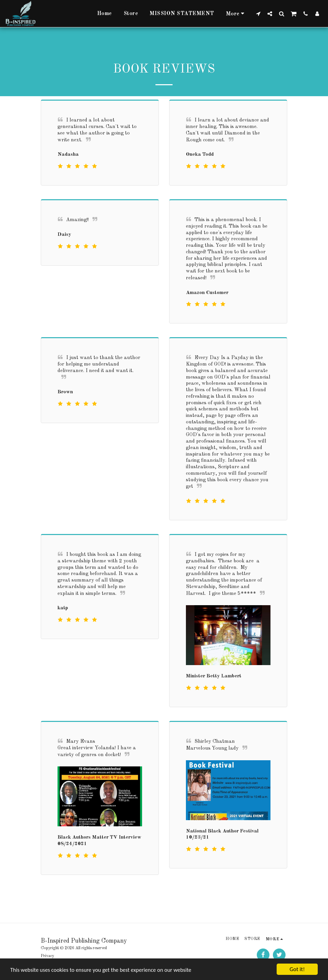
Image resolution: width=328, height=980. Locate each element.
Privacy (47, 956)
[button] (258, 14)
